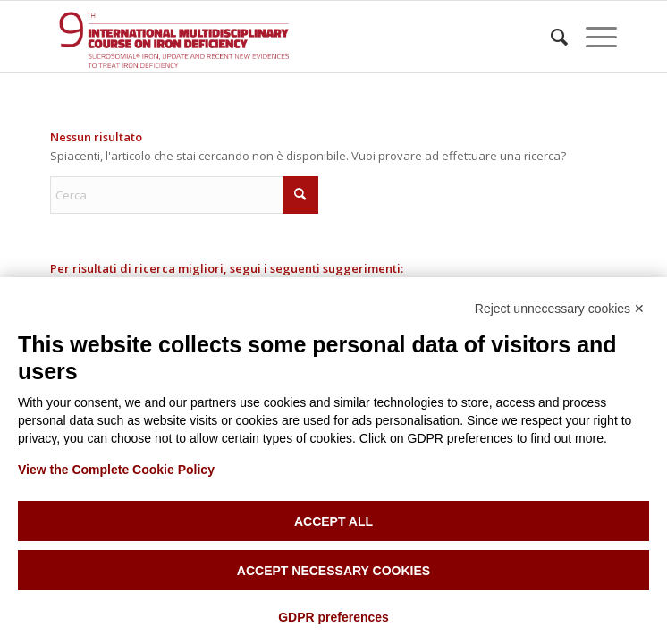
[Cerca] (550, 37)
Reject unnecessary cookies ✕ (560, 309)
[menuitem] (550, 37)
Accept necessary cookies (333, 571)
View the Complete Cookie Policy (116, 470)
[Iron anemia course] (277, 37)
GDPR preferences (333, 617)
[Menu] (592, 37)
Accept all (333, 521)
